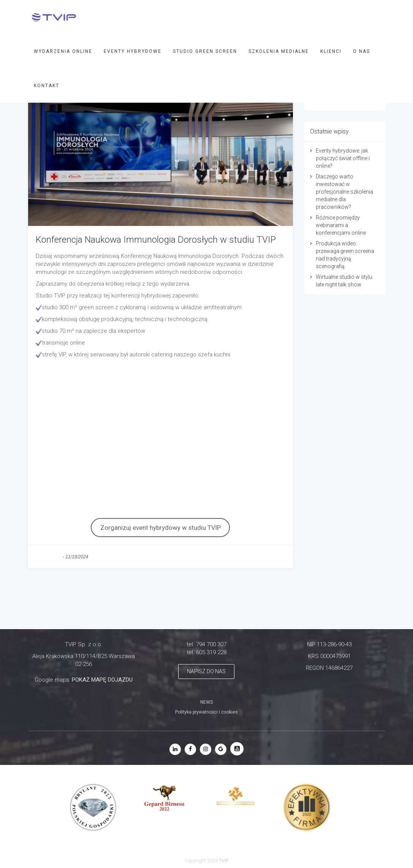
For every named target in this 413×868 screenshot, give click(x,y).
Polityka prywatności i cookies (206, 712)
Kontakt (47, 86)
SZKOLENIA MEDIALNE (279, 51)
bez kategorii (49, 557)
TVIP (224, 861)
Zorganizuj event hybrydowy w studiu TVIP (161, 528)
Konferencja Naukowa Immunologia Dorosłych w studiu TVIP (156, 240)
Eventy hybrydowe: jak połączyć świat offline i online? (343, 158)
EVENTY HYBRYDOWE (133, 51)
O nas (362, 51)
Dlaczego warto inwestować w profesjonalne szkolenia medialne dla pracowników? (344, 192)
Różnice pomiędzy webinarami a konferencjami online (341, 225)
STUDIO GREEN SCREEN (205, 51)
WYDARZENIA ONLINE (63, 51)
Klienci (331, 51)
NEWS (206, 702)
